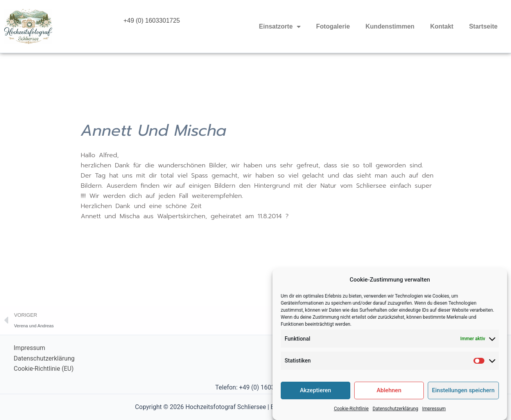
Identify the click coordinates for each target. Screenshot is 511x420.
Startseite (483, 26)
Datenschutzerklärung (395, 415)
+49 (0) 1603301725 (152, 21)
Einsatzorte (280, 27)
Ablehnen (389, 397)
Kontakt (442, 26)
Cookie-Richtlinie (351, 415)
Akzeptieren (316, 397)
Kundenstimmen (390, 26)
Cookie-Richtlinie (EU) (44, 369)
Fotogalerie (333, 26)
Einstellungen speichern (463, 397)
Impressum (434, 415)
